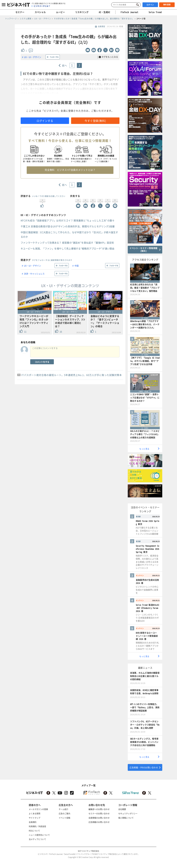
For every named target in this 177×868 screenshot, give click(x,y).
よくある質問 (35, 813)
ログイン (150, 5)
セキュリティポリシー (128, 813)
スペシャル (40, 12)
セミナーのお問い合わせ (99, 813)
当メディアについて (37, 839)
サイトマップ (35, 818)
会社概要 (122, 809)
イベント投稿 (64, 818)
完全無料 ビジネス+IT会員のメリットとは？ (70, 170)
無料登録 (167, 5)
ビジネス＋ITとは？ (42, 6)
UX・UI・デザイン (33, 57)
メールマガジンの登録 (38, 809)
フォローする (54, 57)
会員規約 (33, 822)
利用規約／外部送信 (37, 826)
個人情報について (126, 818)
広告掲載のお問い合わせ (99, 822)
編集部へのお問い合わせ (99, 809)
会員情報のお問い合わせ (99, 818)
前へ (65, 65)
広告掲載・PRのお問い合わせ (144, 767)
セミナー (20, 12)
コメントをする (42, 362)
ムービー (60, 12)
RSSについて (34, 831)
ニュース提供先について (39, 835)
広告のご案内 (64, 813)
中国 (77, 266)
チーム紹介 (63, 809)
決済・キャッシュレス (34, 274)
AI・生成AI (105, 12)
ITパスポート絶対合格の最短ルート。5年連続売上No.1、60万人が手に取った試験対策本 (72, 375)
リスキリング (82, 12)
